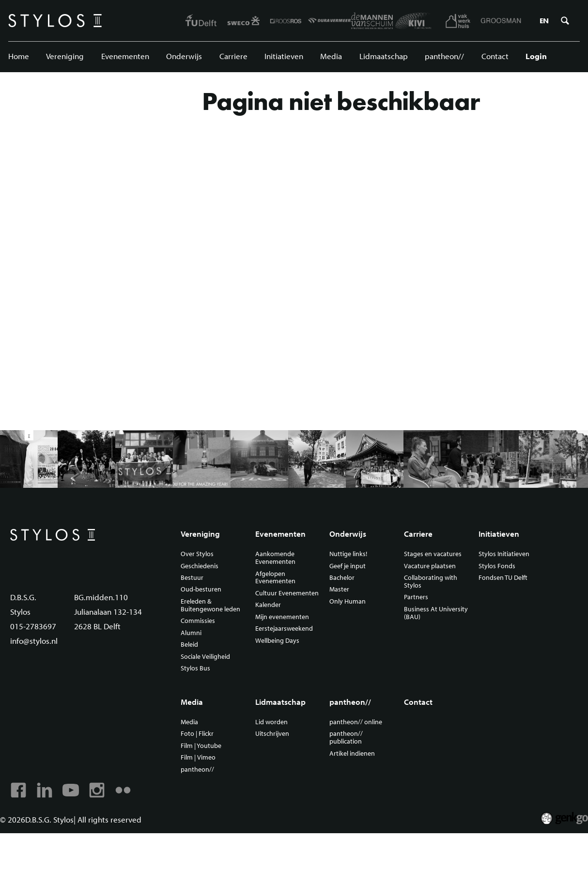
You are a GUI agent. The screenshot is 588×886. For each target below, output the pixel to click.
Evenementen (125, 56)
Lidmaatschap (384, 56)
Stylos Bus (195, 668)
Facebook (18, 790)
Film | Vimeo (198, 758)
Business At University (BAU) (436, 613)
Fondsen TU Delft (503, 578)
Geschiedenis (200, 566)
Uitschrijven (272, 734)
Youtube (71, 790)
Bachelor (342, 578)
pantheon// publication (346, 738)
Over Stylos (197, 554)
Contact (495, 56)
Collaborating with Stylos (431, 582)
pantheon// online (356, 722)
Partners (416, 597)
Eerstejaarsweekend (284, 629)
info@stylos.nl (34, 641)
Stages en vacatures (433, 554)
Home (19, 56)
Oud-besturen (201, 590)
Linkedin (45, 790)
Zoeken (565, 21)
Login (536, 56)
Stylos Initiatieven (504, 554)
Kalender (268, 605)
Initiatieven (284, 56)
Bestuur (192, 578)
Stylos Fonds (497, 566)
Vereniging (65, 56)
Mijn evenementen (282, 617)
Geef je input (348, 566)
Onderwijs (184, 56)
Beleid (189, 645)
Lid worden (271, 722)
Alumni (191, 633)
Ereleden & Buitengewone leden (210, 606)
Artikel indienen (352, 754)
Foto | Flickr (197, 734)
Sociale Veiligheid (205, 657)
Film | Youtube (201, 746)
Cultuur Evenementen (287, 593)
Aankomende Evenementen (275, 558)
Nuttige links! (348, 554)
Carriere (233, 56)
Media (331, 56)
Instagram (97, 790)
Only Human (348, 602)
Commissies (198, 621)
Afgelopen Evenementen (275, 578)
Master (339, 590)
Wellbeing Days (277, 641)
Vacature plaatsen (430, 566)
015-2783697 (33, 626)
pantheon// (444, 56)
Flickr (123, 790)
